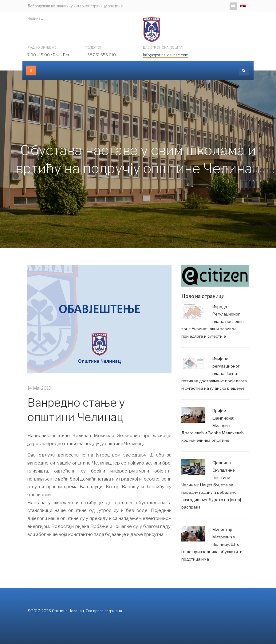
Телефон (94, 47)
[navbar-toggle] (31, 70)
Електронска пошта (163, 47)
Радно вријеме (42, 47)
